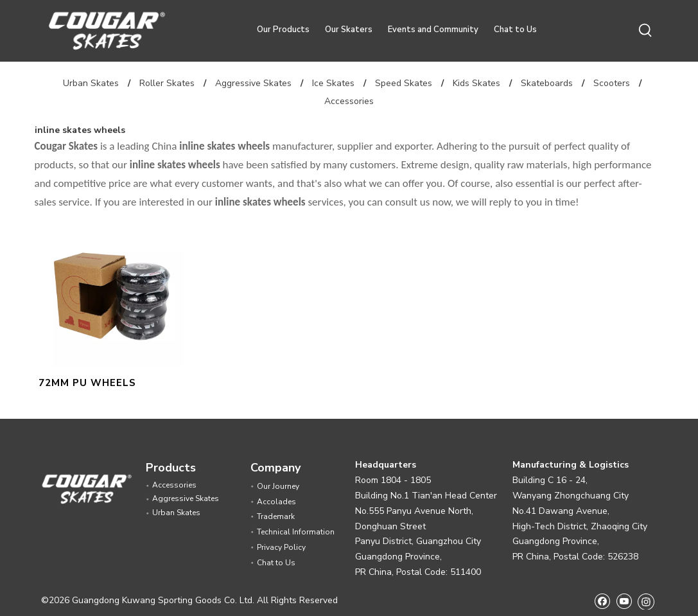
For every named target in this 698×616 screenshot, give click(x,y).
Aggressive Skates (253, 83)
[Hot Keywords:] (645, 31)
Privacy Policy (281, 547)
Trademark (276, 516)
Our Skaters (349, 30)
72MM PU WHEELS (87, 383)
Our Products (283, 30)
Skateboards (547, 83)
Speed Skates (404, 83)
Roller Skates (167, 83)
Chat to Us (515, 30)
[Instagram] (646, 601)
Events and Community (433, 30)
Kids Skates (476, 83)
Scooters (612, 83)
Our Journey (278, 486)
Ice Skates (333, 83)
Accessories (349, 101)
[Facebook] (602, 601)
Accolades (276, 502)
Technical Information (296, 532)
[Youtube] (624, 601)
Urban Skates (91, 83)
